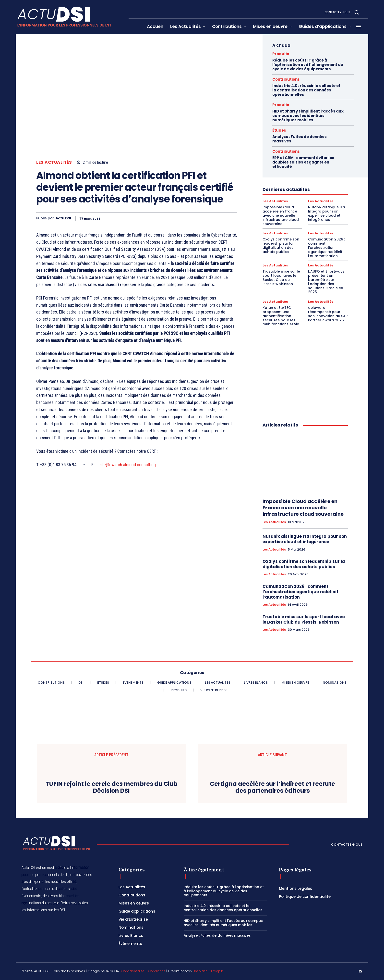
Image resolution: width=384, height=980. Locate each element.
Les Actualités (54, 162)
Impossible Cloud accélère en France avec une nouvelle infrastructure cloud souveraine (281, 215)
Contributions (286, 79)
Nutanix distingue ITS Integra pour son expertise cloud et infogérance (326, 213)
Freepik (217, 971)
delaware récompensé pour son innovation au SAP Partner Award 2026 (328, 314)
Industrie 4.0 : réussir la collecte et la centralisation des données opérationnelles (306, 90)
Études (279, 130)
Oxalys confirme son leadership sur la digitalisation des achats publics (281, 245)
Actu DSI (63, 218)
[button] (357, 12)
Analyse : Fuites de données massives (300, 139)
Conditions (157, 971)
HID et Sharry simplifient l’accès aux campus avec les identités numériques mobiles (308, 116)
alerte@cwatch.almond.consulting (126, 465)
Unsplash (200, 971)
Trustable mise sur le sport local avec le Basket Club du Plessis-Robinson (281, 277)
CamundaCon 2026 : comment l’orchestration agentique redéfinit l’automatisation (326, 247)
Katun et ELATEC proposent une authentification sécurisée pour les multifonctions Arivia (281, 316)
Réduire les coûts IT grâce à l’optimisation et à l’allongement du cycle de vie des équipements (308, 65)
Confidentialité (133, 971)
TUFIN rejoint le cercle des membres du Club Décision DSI (112, 788)
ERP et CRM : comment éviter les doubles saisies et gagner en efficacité (303, 162)
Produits (281, 54)
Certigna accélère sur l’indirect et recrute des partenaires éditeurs (272, 788)
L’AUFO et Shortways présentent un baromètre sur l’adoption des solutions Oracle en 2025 (326, 282)
